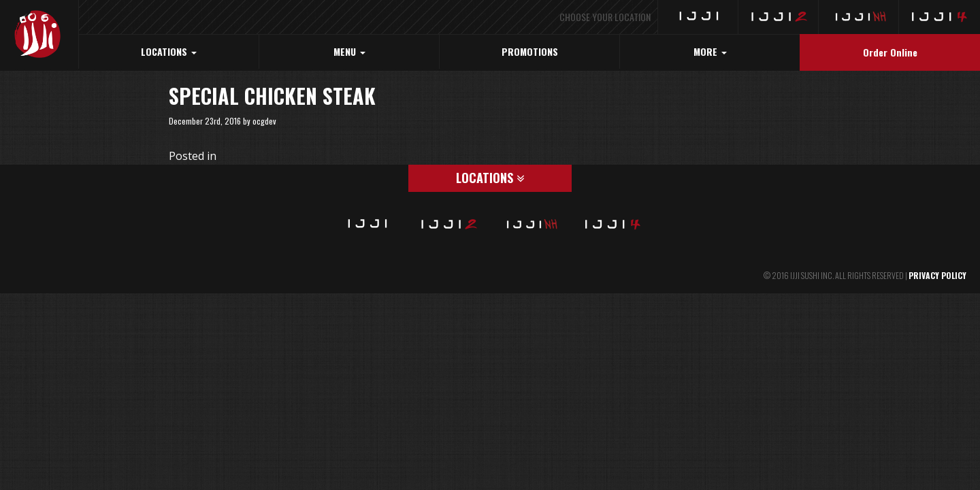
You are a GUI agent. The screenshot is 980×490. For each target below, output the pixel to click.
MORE (710, 51)
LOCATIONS (169, 51)
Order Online (890, 52)
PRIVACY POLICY (937, 275)
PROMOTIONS (530, 51)
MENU (349, 51)
